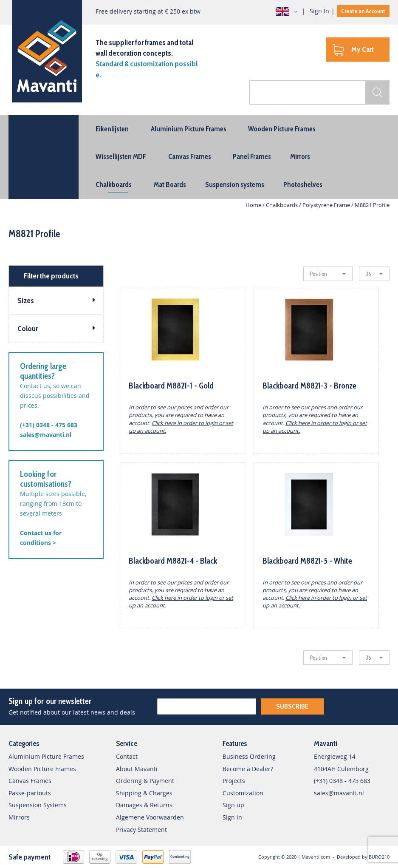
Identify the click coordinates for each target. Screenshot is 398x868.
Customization (243, 793)
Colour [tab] (28, 329)
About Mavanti (137, 769)
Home (254, 205)
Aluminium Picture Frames (46, 756)
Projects (234, 781)
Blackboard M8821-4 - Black (173, 561)
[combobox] (319, 92)
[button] (288, 11)
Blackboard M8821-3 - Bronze (309, 386)
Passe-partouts (30, 793)
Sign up (233, 805)
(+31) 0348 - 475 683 (49, 425)
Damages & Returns (144, 805)
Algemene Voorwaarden (150, 817)
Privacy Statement (141, 830)
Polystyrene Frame (327, 205)
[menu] (199, 157)
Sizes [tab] (26, 301)
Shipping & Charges (144, 793)
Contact (127, 756)
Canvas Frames (30, 781)
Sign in (232, 817)
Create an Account (363, 11)
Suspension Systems (38, 805)
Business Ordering (249, 756)
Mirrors (19, 817)
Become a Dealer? (248, 769)
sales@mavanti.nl (46, 435)
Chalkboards (282, 205)
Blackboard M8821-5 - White (307, 561)
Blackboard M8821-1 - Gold (171, 386)
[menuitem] (112, 129)
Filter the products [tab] (51, 276)
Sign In (319, 11)
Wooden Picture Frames (42, 769)
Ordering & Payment (145, 781)
